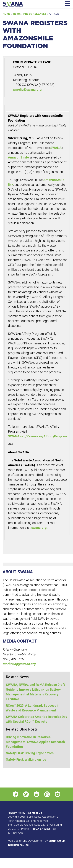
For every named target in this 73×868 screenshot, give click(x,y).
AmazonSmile (18, 157)
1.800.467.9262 (40, 829)
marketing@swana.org (19, 664)
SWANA (56, 148)
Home (7, 14)
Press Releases (35, 14)
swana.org (39, 528)
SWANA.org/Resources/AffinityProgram (38, 436)
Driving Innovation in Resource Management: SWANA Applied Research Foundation (35, 742)
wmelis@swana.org (27, 89)
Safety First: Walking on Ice (26, 759)
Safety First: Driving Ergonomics (30, 753)
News (17, 14)
